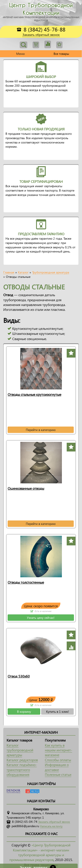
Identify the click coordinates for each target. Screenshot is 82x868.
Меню (20, 54)
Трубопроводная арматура (51, 272)
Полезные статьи (58, 774)
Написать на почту (51, 826)
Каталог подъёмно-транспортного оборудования (22, 769)
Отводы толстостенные (26, 582)
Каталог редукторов (22, 760)
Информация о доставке (57, 767)
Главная (9, 272)
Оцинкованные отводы (26, 488)
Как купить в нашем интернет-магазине (58, 750)
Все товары (61, 54)
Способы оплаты (58, 760)
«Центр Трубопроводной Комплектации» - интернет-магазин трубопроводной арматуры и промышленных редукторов (40, 852)
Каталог (23, 272)
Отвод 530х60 (19, 676)
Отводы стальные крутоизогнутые (34, 394)
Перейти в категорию (41, 430)
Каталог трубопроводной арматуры (20, 750)
